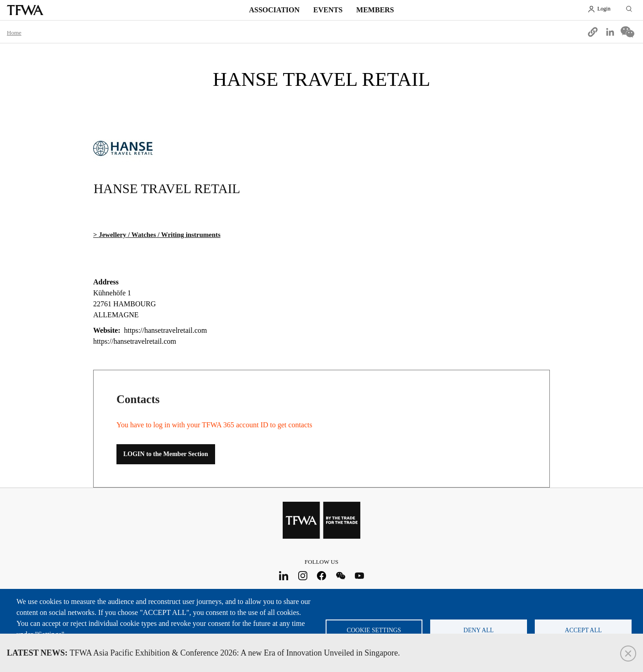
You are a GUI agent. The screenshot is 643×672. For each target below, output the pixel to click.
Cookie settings (374, 630)
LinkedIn (284, 575)
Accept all (583, 630)
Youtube (360, 575)
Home (14, 33)
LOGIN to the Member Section (166, 454)
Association (274, 10)
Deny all (479, 630)
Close (628, 654)
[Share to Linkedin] (610, 32)
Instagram (303, 575)
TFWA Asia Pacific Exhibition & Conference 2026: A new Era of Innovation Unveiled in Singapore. (203, 653)
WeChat (340, 575)
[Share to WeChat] (627, 32)
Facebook (322, 575)
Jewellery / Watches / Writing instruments (160, 235)
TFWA (25, 10)
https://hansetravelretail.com (135, 341)
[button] (593, 32)
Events (328, 10)
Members (375, 10)
